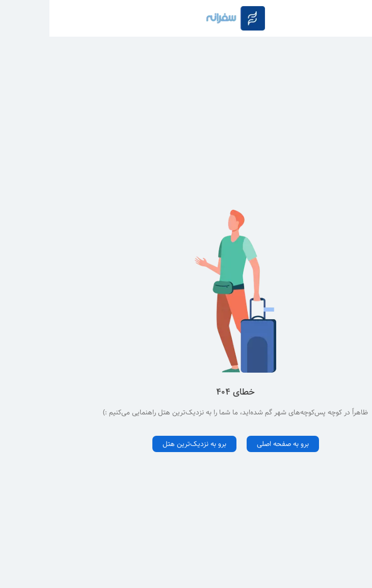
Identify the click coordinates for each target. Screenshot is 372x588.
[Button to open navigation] (358, 18)
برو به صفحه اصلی (233, 444)
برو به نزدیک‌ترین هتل (145, 444)
